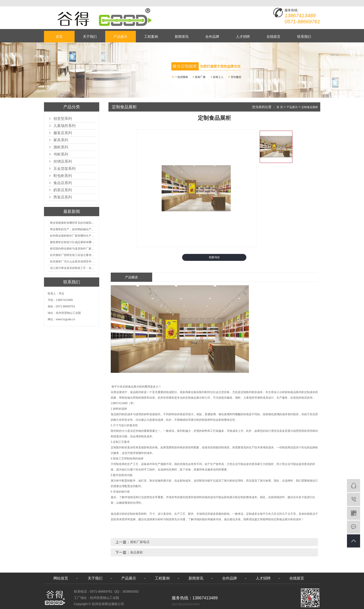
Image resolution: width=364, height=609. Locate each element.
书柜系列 (61, 154)
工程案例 (151, 37)
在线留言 (274, 37)
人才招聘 (243, 37)
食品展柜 (137, 552)
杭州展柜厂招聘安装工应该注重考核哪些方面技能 (73, 255)
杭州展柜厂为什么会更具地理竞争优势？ (73, 262)
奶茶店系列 (63, 190)
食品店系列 (63, 183)
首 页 (280, 107)
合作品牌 (212, 37)
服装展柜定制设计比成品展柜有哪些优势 (73, 242)
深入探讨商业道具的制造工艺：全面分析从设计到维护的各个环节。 (73, 268)
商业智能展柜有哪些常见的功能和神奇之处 (73, 223)
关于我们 (90, 37)
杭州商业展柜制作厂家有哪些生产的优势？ (73, 236)
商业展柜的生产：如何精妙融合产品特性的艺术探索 (73, 229)
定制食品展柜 (310, 107)
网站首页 (61, 578)
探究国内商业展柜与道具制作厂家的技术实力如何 (73, 249)
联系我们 (304, 37)
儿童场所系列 (64, 126)
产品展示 (120, 37)
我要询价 (214, 257)
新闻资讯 (182, 37)
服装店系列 (63, 133)
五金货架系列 (64, 169)
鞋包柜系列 (63, 176)
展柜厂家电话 (140, 542)
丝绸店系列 (63, 161)
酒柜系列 (61, 147)
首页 (59, 37)
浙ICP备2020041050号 (186, 604)
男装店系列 (63, 197)
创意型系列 (63, 119)
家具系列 (61, 140)
